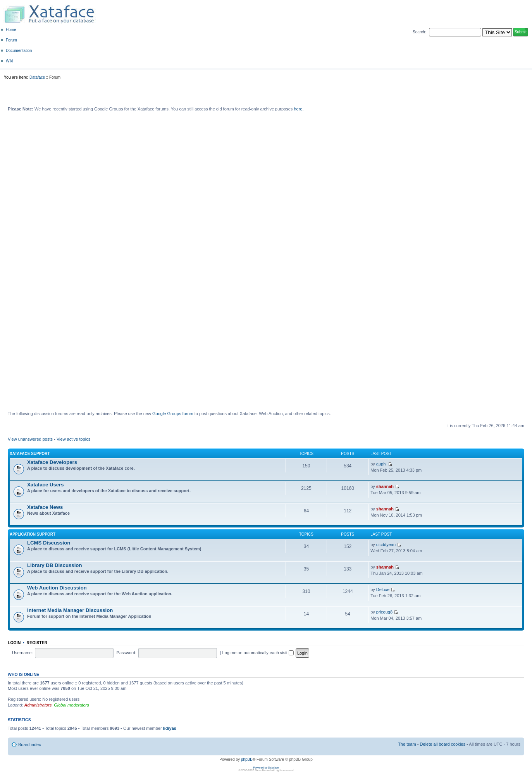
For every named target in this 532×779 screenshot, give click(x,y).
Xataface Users (46, 485)
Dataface (37, 77)
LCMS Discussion (49, 543)
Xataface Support (30, 454)
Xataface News (45, 507)
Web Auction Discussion (57, 588)
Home (11, 30)
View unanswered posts (30, 439)
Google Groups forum (173, 414)
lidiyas (170, 728)
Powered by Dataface (266, 768)
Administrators (38, 705)
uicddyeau (386, 545)
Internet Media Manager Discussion (70, 610)
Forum (11, 40)
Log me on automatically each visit (258, 653)
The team (407, 744)
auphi (381, 464)
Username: (22, 653)
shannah (385, 486)
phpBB (247, 759)
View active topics (73, 439)
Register (37, 643)
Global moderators (71, 705)
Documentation (19, 51)
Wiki (9, 61)
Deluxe (383, 589)
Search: (419, 32)
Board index (30, 745)
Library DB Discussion (54, 565)
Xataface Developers (52, 462)
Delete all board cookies (443, 744)
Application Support (33, 534)
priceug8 (384, 612)
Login (14, 643)
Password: (127, 653)
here (298, 109)
